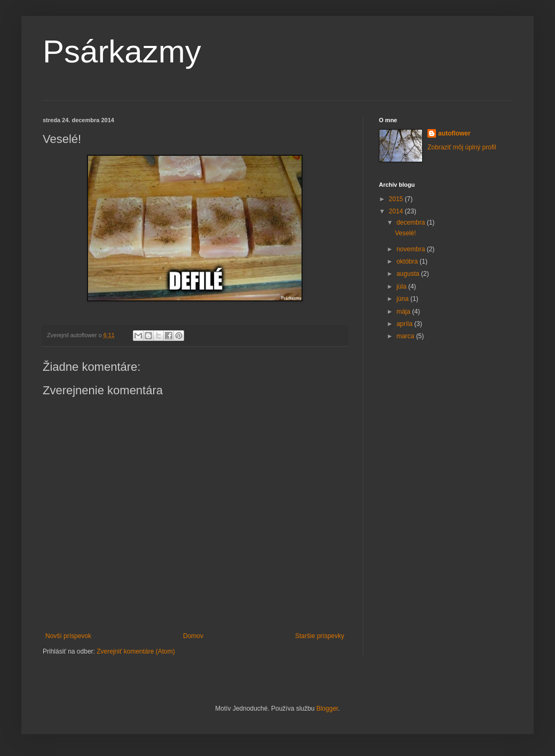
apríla (405, 324)
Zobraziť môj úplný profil (462, 147)
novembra (412, 249)
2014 (397, 211)
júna (403, 299)
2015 (397, 199)
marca (406, 336)
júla (402, 287)
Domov (193, 636)
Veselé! (405, 233)
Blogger (327, 709)
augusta (409, 274)
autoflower (454, 133)
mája (404, 312)
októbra (408, 261)
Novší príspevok (68, 636)
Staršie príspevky (320, 636)
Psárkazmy (122, 51)
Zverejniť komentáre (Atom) (136, 651)
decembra (412, 222)
